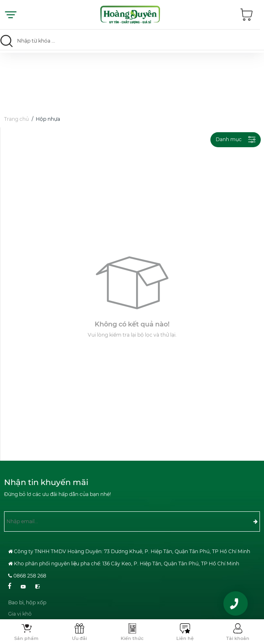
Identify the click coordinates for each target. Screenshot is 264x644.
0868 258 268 (30, 576)
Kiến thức (132, 638)
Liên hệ (185, 638)
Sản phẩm (26, 638)
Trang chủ (16, 120)
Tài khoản (238, 638)
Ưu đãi (79, 638)
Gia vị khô (20, 618)
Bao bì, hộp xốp (27, 606)
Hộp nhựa (48, 120)
